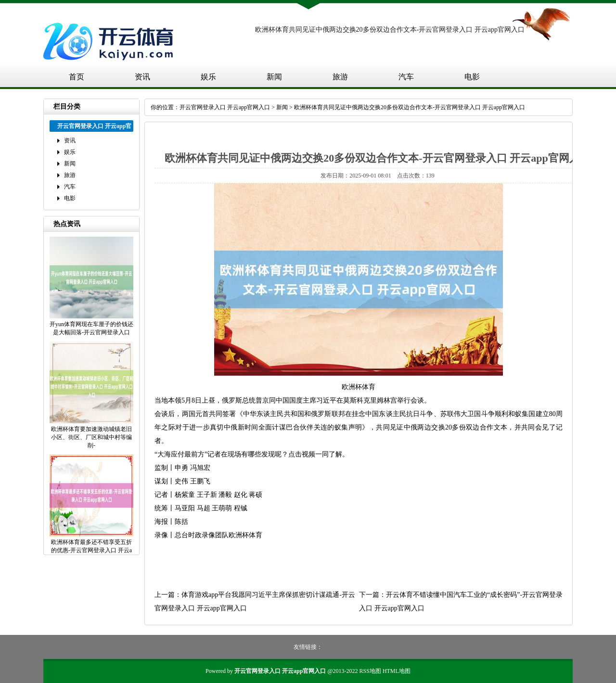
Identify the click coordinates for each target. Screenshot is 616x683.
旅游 (340, 77)
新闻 (274, 77)
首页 (77, 77)
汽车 (406, 77)
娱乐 (208, 77)
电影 (472, 77)
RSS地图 (370, 671)
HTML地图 (397, 671)
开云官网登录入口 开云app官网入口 (225, 107)
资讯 (142, 77)
